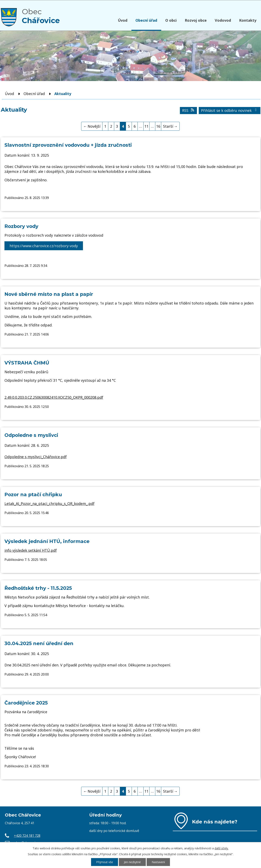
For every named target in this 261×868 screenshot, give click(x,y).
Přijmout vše (105, 862)
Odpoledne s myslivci (31, 435)
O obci (171, 20)
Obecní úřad (146, 20)
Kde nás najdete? (215, 822)
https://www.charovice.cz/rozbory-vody (44, 246)
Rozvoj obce (196, 20)
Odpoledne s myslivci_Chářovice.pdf (36, 457)
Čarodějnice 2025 (26, 703)
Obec (41, 16)
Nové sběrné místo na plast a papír (49, 294)
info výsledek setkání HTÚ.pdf (31, 550)
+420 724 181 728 (27, 836)
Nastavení (158, 862)
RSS (188, 110)
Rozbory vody (21, 226)
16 (158, 126)
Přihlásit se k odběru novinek (230, 110)
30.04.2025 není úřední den (39, 643)
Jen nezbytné (132, 862)
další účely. (222, 848)
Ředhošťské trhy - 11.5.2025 (38, 588)
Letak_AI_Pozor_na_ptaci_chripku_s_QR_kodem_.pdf (49, 503)
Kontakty (248, 20)
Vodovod (223, 20)
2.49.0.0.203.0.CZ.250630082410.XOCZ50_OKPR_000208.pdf (54, 397)
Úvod (123, 20)
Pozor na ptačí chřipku (33, 494)
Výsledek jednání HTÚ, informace (47, 541)
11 (146, 126)
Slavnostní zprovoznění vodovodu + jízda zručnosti (68, 145)
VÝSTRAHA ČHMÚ (27, 363)
